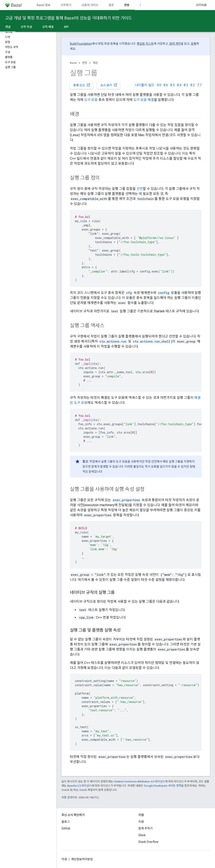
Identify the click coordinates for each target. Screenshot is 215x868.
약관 (64, 859)
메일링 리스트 (145, 44)
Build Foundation (81, 44)
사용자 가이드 (90, 5)
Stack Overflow (148, 842)
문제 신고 (82, 85)
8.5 (172, 85)
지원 (141, 822)
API (66, 27)
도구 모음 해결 (144, 100)
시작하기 (66, 5)
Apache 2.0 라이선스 (79, 786)
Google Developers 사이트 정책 (163, 786)
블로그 (66, 822)
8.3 (186, 85)
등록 (194, 44)
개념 (95, 63)
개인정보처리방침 (82, 859)
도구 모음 (91, 100)
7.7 (199, 85)
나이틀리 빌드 (145, 85)
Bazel (73, 63)
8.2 (193, 85)
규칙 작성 (26, 27)
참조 (111, 5)
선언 (140, 189)
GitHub (201, 5)
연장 (85, 63)
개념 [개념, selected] (8, 27)
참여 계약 (175, 44)
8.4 (179, 85)
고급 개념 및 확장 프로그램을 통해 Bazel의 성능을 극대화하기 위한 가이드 (68, 18)
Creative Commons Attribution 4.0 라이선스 (139, 781)
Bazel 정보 (44, 5)
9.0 (159, 85)
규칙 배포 (48, 27)
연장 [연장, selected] (127, 5)
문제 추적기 (146, 828)
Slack (142, 835)
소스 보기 (109, 85)
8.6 (166, 85)
